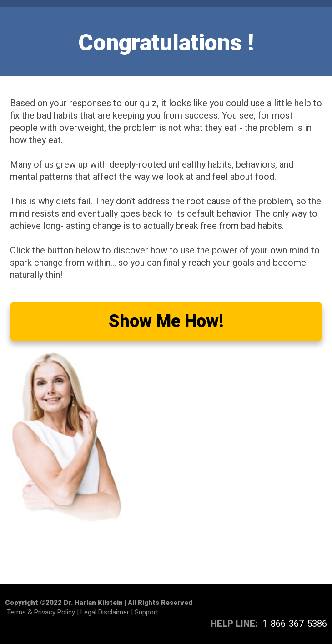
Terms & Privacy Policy (41, 612)
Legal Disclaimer (105, 612)
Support (146, 612)
